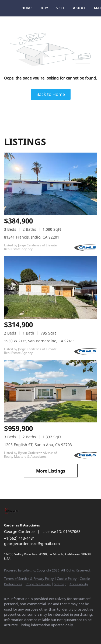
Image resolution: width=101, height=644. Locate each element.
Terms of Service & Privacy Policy (29, 579)
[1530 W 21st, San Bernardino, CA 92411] (50, 287)
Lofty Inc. (29, 570)
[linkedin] (18, 633)
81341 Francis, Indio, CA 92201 (32, 237)
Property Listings (38, 584)
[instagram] (28, 633)
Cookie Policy (67, 579)
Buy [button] (44, 8)
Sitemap (60, 584)
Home (27, 8)
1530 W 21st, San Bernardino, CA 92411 (40, 341)
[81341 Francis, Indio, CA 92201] (50, 184)
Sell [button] (61, 8)
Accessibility (79, 584)
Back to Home (51, 94)
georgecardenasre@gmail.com (32, 544)
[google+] (39, 633)
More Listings (51, 471)
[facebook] (7, 633)
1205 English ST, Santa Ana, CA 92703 (38, 445)
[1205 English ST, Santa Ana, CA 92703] (50, 391)
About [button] (79, 8)
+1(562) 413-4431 (20, 538)
